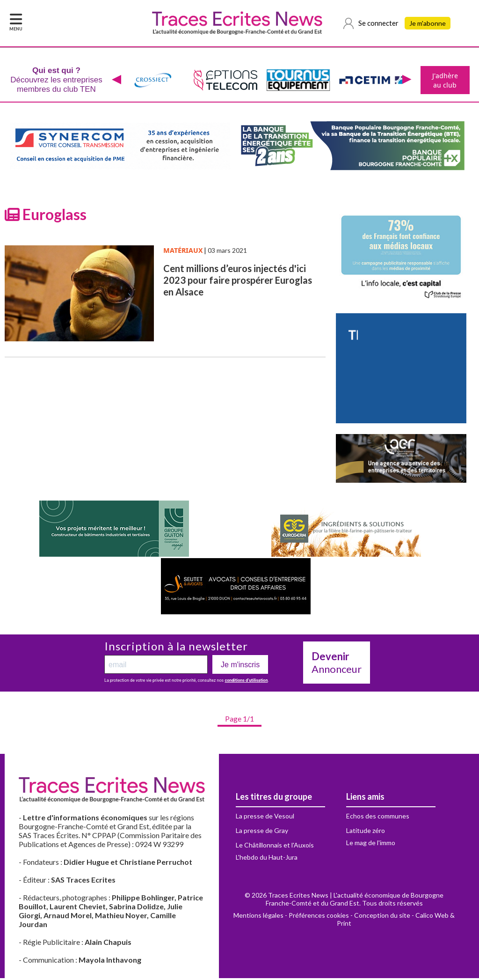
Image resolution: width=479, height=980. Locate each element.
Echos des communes (378, 818)
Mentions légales (258, 917)
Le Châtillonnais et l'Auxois (275, 847)
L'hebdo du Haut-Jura (267, 859)
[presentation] (116, 81)
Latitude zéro (366, 832)
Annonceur (337, 664)
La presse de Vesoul (265, 818)
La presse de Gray (262, 832)
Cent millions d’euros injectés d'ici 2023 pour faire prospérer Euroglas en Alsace (238, 282)
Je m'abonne (429, 23)
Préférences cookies (319, 917)
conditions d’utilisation (246, 682)
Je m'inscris (240, 667)
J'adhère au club (444, 81)
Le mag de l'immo (371, 844)
